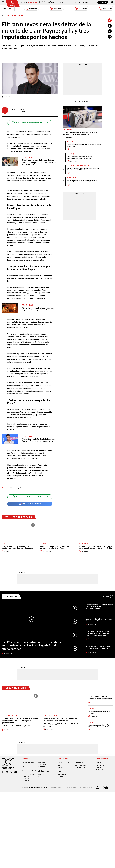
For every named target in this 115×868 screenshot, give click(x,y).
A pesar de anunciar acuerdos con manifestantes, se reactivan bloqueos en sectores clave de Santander (82, 181)
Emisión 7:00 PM (81, 8)
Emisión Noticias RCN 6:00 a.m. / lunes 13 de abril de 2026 (99, 620)
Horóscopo (92, 709)
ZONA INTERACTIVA (101, 765)
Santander (70, 177)
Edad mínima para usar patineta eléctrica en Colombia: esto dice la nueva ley (60, 720)
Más (107, 597)
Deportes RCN (42, 2)
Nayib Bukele (71, 142)
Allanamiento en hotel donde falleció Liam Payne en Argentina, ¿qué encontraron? (39, 440)
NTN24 (60, 763)
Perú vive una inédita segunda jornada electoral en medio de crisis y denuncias (17, 547)
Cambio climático (85, 543)
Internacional (33, 2)
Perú (3, 543)
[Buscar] (112, 2)
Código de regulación (29, 771)
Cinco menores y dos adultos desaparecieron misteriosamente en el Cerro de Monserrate (80, 157)
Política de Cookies (71, 788)
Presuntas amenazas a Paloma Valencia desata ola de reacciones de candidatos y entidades (99, 607)
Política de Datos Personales (56, 788)
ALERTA (60, 772)
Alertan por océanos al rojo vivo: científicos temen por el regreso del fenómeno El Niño (96, 547)
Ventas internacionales (43, 771)
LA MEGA (60, 777)
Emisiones (7, 8)
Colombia (24, 2)
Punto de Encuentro (85, 2)
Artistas (11, 488)
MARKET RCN (99, 770)
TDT (68, 763)
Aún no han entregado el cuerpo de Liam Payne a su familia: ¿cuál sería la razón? (38, 309)
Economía (62, 2)
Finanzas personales (69, 130)
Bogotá (69, 154)
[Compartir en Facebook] (110, 26)
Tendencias (70, 2)
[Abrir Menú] (3, 2)
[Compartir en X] (110, 31)
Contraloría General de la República (79, 166)
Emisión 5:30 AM (32, 8)
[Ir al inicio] (13, 4)
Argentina (20, 488)
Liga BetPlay (93, 722)
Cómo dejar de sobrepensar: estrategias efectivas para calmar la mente (100, 698)
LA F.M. (60, 770)
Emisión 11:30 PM (106, 8)
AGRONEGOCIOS (80, 768)
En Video (11, 597)
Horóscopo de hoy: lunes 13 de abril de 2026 (100, 713)
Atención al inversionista (26, 780)
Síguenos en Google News (30, 504)
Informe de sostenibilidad (42, 767)
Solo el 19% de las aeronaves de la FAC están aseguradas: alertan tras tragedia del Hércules (83, 169)
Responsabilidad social (29, 763)
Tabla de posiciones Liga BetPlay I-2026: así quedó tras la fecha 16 (100, 726)
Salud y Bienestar (51, 2)
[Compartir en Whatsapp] (110, 37)
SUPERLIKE (99, 768)
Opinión (78, 2)
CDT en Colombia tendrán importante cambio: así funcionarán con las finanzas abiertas (80, 133)
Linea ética (41, 774)
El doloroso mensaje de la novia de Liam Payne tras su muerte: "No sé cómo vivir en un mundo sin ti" (39, 162)
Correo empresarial (28, 774)
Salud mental (93, 694)
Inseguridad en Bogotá (9, 716)
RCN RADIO (61, 768)
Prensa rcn (25, 776)
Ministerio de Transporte (51, 716)
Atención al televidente (26, 767)
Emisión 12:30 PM (56, 8)
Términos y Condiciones (86, 788)
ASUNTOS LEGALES (81, 765)
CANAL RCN (103, 2)
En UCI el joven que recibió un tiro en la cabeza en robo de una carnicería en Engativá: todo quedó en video (32, 646)
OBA (39, 776)
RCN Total (61, 765)
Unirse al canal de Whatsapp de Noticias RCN (30, 123)
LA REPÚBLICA (79, 763)
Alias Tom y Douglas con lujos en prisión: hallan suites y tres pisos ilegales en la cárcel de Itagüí (97, 633)
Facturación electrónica (42, 764)
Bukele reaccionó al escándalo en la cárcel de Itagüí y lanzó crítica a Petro (84, 145)
